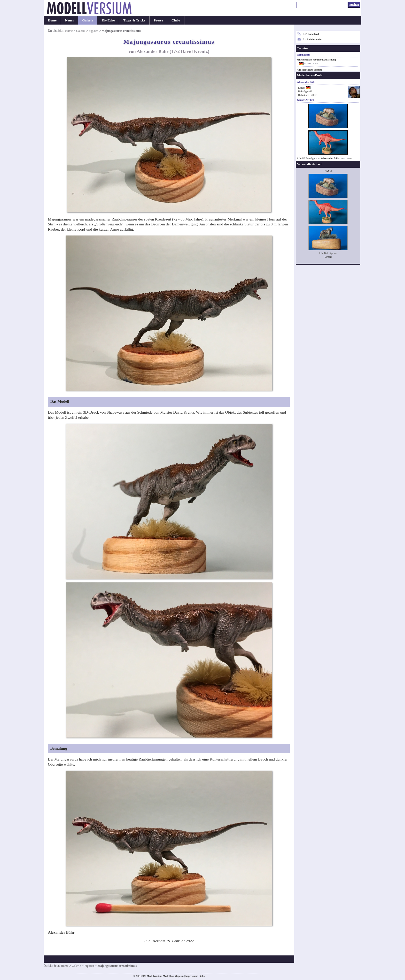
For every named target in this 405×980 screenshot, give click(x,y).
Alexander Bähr (330, 158)
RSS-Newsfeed (311, 34)
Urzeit (328, 257)
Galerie (88, 20)
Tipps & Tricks (134, 20)
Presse (158, 20)
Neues (69, 20)
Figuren (93, 31)
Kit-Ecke (108, 20)
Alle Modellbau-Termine (309, 70)
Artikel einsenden (312, 39)
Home (52, 20)
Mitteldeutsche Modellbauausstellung (316, 60)
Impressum (191, 976)
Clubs (176, 20)
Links (202, 976)
